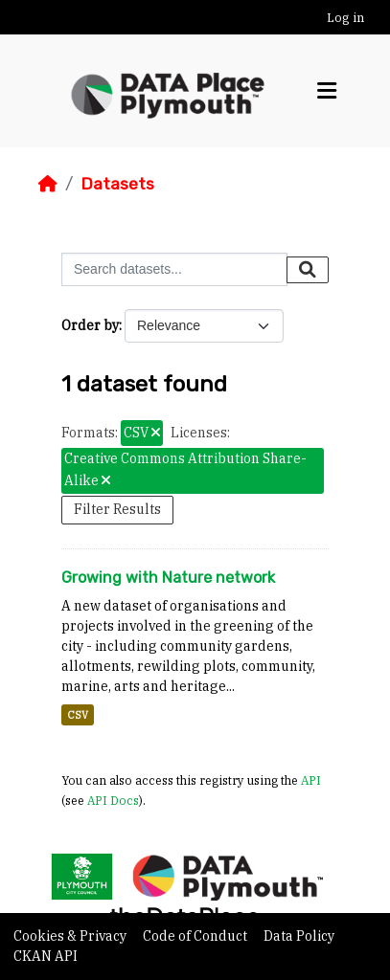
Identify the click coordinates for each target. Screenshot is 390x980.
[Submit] (308, 270)
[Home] (48, 184)
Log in (345, 18)
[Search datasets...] (174, 269)
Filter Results (117, 509)
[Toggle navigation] (327, 91)
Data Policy (299, 936)
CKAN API (46, 956)
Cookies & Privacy (71, 936)
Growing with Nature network (168, 578)
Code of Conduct (196, 936)
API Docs (113, 800)
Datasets (117, 184)
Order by (90, 325)
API (311, 780)
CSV (78, 715)
